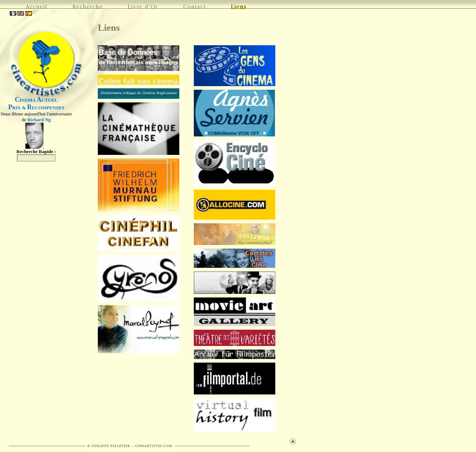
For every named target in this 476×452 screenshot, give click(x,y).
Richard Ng (39, 120)
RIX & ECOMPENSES (36, 108)
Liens (109, 28)
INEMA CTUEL (36, 100)
